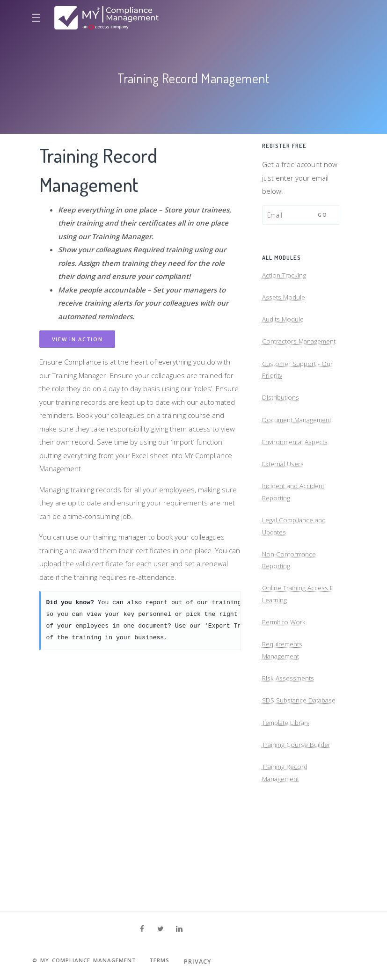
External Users (285, 501)
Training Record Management (287, 858)
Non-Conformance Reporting (292, 608)
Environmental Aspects (299, 476)
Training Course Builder (299, 826)
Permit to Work (286, 677)
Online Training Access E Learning (301, 646)
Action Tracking (285, 278)
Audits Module (285, 327)
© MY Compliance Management (90, 961)
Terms (174, 961)
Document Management (300, 452)
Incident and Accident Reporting (296, 532)
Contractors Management (283, 358)
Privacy (214, 961)
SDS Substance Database (287, 771)
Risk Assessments (291, 739)
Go (322, 215)
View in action (77, 339)
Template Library (288, 802)
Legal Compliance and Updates (296, 570)
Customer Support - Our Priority (301, 396)
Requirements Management (285, 708)
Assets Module (286, 302)
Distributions (282, 427)
